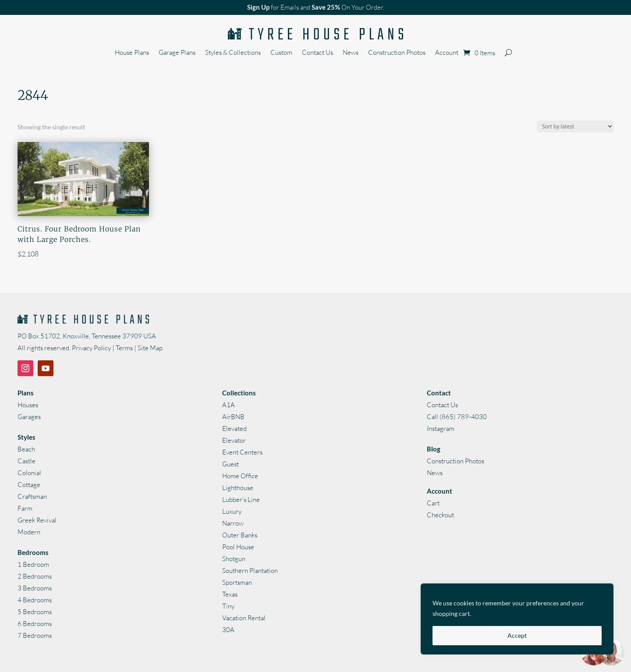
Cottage (29, 485)
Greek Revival (37, 520)
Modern (29, 532)
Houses (28, 405)
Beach (26, 449)
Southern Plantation (250, 571)
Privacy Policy (91, 348)
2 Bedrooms (35, 576)
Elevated (234, 428)
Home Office (240, 476)
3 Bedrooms (35, 588)
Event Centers (242, 452)
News (351, 53)
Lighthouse (238, 488)
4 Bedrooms (35, 600)
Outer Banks (240, 535)
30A (228, 630)
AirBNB (233, 417)
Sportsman (237, 582)
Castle (27, 461)
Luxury (232, 511)
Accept (517, 635)
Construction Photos (397, 53)
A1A (229, 405)
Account (447, 53)
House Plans (132, 53)
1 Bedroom (33, 564)
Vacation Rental (244, 618)
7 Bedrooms (35, 635)
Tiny (228, 606)
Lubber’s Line (241, 500)
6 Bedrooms (35, 624)
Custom (281, 53)
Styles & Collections (233, 53)
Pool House (238, 547)
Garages (29, 417)
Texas (230, 594)
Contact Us (317, 53)
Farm (25, 508)
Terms (124, 348)
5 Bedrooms (35, 612)
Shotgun (234, 559)
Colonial (29, 473)
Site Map (150, 348)
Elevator (234, 440)
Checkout (440, 515)
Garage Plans (177, 53)
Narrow (233, 523)
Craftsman (32, 496)
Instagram (441, 428)
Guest (230, 464)
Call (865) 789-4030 (457, 417)
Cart (433, 503)
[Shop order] (575, 126)
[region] (517, 619)
